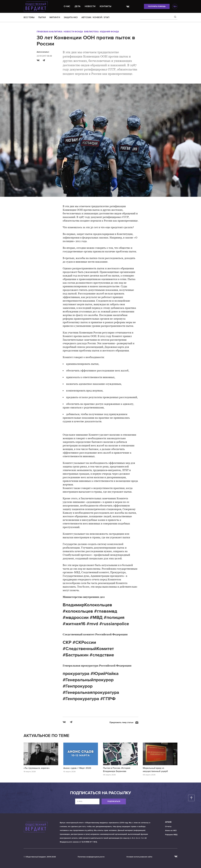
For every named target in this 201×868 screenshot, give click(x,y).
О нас (67, 6)
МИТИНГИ (55, 17)
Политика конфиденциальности (91, 857)
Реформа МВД (171, 835)
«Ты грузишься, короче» (37, 768)
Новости (90, 6)
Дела (77, 6)
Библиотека (91, 32)
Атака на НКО (171, 830)
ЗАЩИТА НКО (71, 17)
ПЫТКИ (42, 17)
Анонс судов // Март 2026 (77, 768)
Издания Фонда (109, 32)
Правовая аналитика (50, 32)
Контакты (105, 6)
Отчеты (168, 826)
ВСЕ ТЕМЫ (29, 17)
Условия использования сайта (139, 857)
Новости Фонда (73, 32)
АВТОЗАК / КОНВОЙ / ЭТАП (95, 17)
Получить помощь (157, 6)
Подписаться (114, 801)
